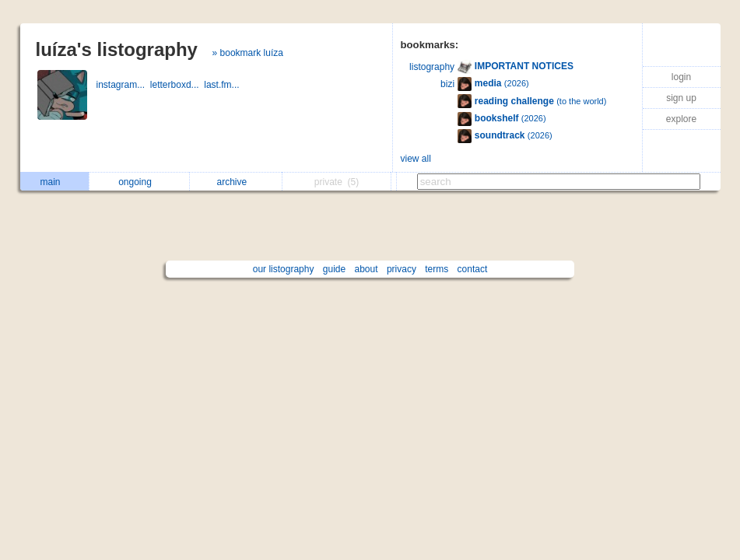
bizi (447, 84)
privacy (402, 269)
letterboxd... (177, 85)
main (54, 182)
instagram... (123, 85)
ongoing (139, 182)
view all (416, 159)
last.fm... (223, 85)
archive (236, 182)
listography (432, 67)
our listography (284, 269)
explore (681, 119)
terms (437, 269)
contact (473, 269)
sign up (681, 98)
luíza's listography (117, 49)
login (681, 77)
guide (334, 269)
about (366, 269)
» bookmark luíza (248, 53)
